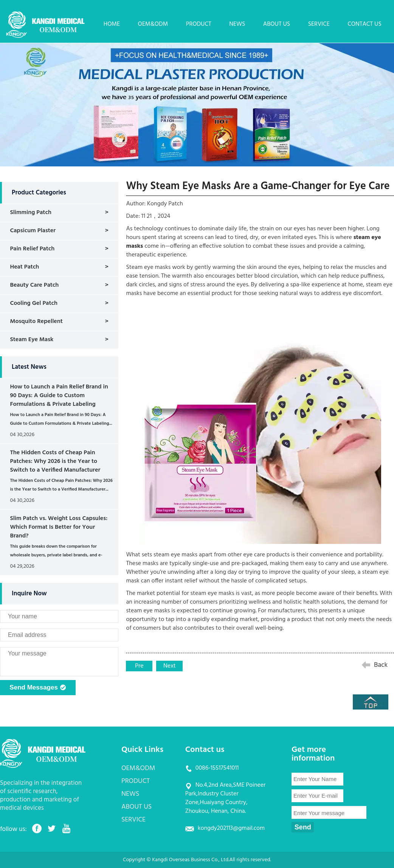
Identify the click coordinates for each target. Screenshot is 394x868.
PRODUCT (199, 24)
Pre (139, 666)
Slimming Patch (31, 213)
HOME (112, 24)
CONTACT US (365, 24)
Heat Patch (24, 267)
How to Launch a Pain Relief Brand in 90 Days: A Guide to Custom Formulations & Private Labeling (59, 396)
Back (381, 665)
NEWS (237, 24)
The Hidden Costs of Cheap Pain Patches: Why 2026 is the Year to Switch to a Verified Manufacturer (55, 461)
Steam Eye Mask (32, 340)
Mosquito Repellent (36, 321)
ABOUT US (277, 24)
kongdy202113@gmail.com (231, 828)
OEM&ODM (153, 24)
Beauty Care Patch (34, 285)
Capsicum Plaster (33, 231)
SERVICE (319, 24)
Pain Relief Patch (32, 249)
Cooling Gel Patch (34, 303)
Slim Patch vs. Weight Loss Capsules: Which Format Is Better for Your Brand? (59, 527)
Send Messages (38, 688)
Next (170, 666)
